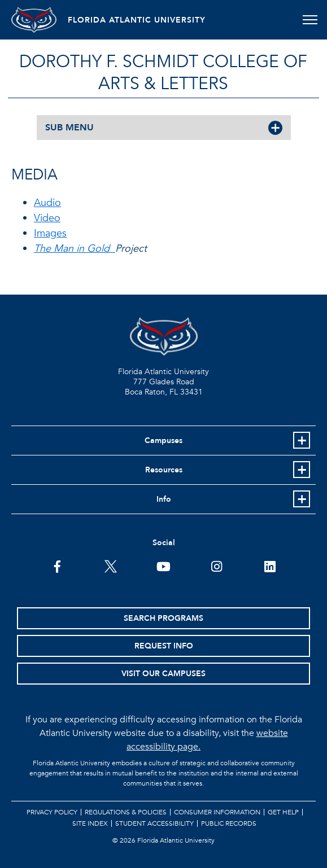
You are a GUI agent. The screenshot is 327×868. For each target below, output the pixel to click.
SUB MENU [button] (69, 128)
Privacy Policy (52, 812)
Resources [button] (164, 470)
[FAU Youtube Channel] (163, 565)
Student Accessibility (154, 823)
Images (50, 233)
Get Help (283, 812)
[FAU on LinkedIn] (270, 565)
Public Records (229, 823)
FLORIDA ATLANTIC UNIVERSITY (137, 20)
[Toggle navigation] (310, 20)
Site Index (90, 823)
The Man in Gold (75, 249)
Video (47, 218)
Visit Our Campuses (163, 674)
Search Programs (163, 618)
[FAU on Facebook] (57, 565)
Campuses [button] (163, 440)
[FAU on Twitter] (110, 565)
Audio (47, 203)
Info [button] (164, 499)
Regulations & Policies (126, 812)
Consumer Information (217, 812)
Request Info (164, 646)
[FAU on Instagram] (217, 565)
